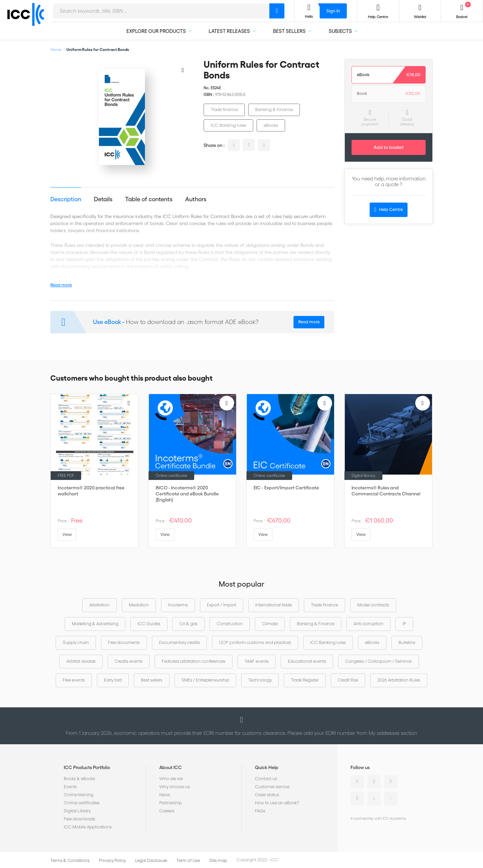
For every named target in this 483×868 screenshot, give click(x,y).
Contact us (266, 779)
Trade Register (305, 680)
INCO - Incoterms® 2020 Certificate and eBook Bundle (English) (187, 494)
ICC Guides (149, 624)
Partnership (171, 803)
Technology (260, 680)
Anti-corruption (368, 624)
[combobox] (161, 11)
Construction (230, 624)
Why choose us (175, 787)
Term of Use (188, 860)
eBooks (271, 125)
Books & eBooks (79, 779)
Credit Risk (348, 680)
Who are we (171, 779)
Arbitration (99, 605)
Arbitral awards (81, 661)
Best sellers (152, 680)
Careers (167, 811)
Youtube (374, 799)
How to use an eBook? (277, 803)
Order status (267, 795)
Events (70, 787)
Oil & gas (189, 624)
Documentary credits (179, 642)
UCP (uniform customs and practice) (255, 642)
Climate (270, 624)
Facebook (391, 782)
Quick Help (267, 767)
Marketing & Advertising (95, 624)
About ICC (171, 767)
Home (56, 49)
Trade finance (224, 110)
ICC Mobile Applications (88, 827)
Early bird (113, 680)
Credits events (129, 661)
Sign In (333, 11)
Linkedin (357, 782)
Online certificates (82, 803)
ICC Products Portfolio (87, 767)
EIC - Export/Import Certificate (286, 488)
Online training (78, 795)
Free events (74, 680)
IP (404, 624)
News (165, 795)
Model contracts (373, 605)
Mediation (139, 605)
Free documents (124, 642)
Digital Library (77, 811)
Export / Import (222, 605)
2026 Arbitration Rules (399, 680)
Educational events (307, 661)
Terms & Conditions (70, 860)
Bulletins (407, 642)
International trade (274, 605)
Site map (218, 860)
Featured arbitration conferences (194, 661)
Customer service (272, 787)
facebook (264, 145)
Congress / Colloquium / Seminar (379, 661)
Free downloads (79, 819)
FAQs (260, 811)
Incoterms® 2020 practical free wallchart (91, 491)
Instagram (357, 799)
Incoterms (178, 605)
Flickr (391, 799)
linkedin (234, 145)
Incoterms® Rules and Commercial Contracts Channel (386, 491)
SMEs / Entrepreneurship (205, 680)
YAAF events (257, 661)
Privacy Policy (112, 860)
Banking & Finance (274, 110)
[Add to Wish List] (183, 70)
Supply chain (76, 642)
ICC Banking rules (228, 125)
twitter (249, 145)
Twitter (374, 782)
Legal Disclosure (151, 860)
